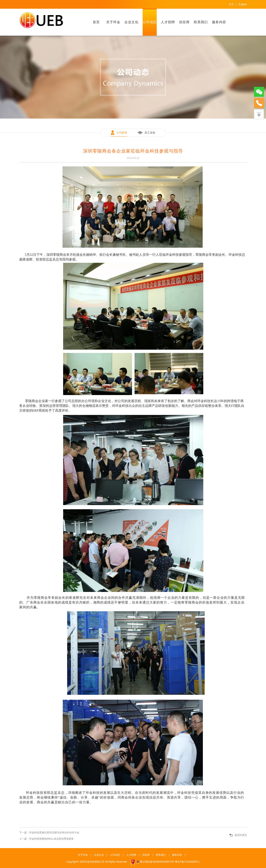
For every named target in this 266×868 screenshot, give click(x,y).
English (243, 4)
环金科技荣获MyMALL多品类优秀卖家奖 (51, 839)
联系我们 (201, 22)
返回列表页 (241, 835)
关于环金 (113, 22)
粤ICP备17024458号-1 (187, 862)
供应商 (184, 22)
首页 (96, 22)
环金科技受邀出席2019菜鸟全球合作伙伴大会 (54, 833)
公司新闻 (122, 133)
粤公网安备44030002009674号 (157, 862)
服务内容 (219, 22)
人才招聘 (168, 22)
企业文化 (131, 22)
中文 (231, 4)
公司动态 (150, 22)
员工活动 (150, 133)
